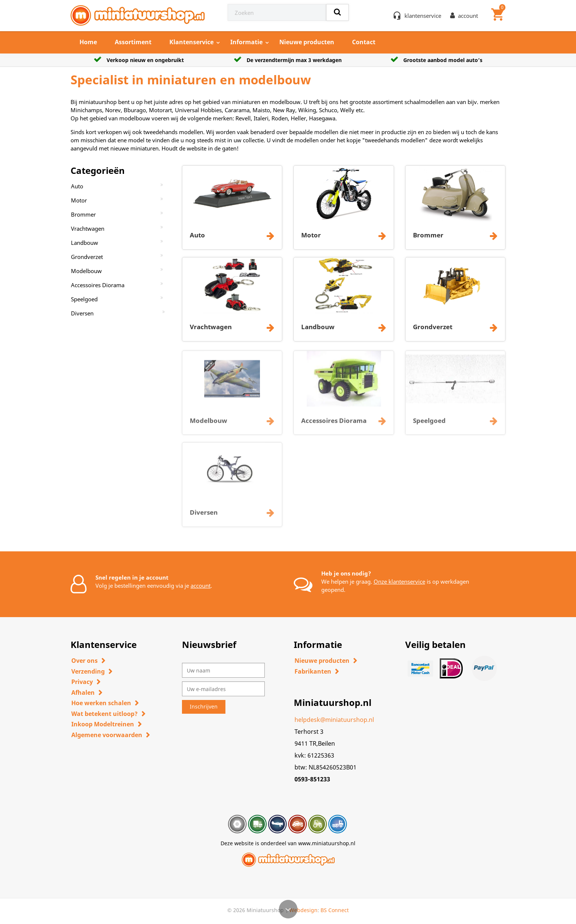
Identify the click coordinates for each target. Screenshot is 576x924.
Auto (77, 186)
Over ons (84, 661)
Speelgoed (84, 299)
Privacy (82, 682)
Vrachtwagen (88, 228)
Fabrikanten (313, 671)
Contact (364, 42)
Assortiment (133, 42)
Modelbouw (86, 271)
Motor (79, 200)
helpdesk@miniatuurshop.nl (334, 720)
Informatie (246, 42)
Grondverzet (87, 257)
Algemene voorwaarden (107, 735)
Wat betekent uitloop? (105, 714)
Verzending (88, 671)
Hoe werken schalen (101, 703)
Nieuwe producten (307, 42)
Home (88, 42)
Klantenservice (191, 42)
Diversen (82, 313)
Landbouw (84, 243)
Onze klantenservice (399, 581)
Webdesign (303, 910)
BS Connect (335, 910)
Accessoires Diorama (98, 285)
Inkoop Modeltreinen (103, 724)
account (201, 586)
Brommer (83, 214)
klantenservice (423, 16)
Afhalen (83, 693)
